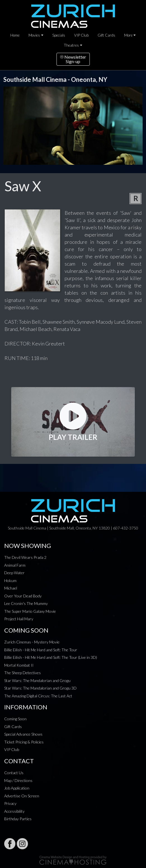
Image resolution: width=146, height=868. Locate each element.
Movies (34, 35)
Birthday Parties (18, 819)
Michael (11, 588)
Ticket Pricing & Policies (24, 742)
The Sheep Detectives (23, 673)
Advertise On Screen (22, 796)
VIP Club (81, 35)
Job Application (17, 788)
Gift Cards (106, 35)
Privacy (10, 803)
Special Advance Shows (23, 734)
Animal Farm (15, 565)
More (128, 35)
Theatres (71, 45)
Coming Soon (15, 719)
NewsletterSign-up (73, 59)
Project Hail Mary (19, 619)
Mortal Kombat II (19, 665)
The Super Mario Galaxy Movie (30, 611)
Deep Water (14, 573)
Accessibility (14, 811)
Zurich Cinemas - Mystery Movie (32, 642)
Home (15, 35)
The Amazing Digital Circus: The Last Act (38, 696)
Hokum (10, 580)
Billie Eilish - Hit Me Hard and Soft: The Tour (41, 650)
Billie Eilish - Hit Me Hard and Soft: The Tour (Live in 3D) (51, 657)
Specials (59, 35)
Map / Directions (18, 780)
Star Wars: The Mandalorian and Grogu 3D (40, 688)
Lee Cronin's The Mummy (26, 603)
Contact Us (14, 773)
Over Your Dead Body (23, 596)
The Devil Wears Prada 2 (25, 557)
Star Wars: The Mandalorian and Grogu (37, 680)
